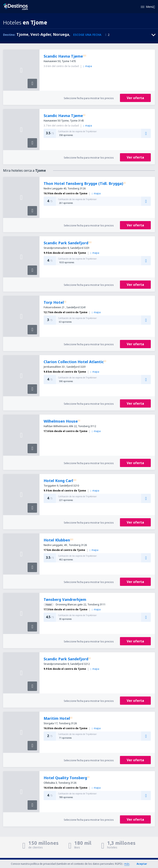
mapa (87, 66)
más (127, 864)
